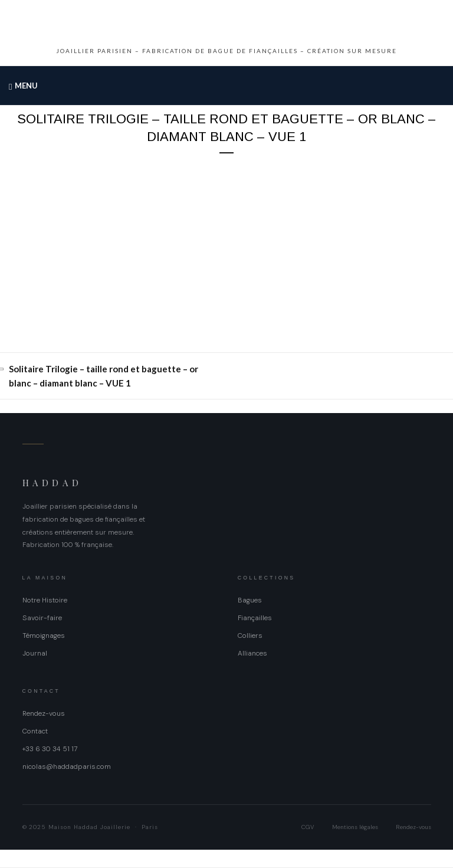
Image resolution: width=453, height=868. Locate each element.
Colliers (250, 636)
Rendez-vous (44, 713)
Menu (26, 86)
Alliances (252, 653)
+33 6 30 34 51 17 (50, 749)
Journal (35, 653)
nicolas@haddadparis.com (67, 767)
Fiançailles (255, 618)
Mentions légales (355, 827)
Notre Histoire (45, 600)
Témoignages (44, 636)
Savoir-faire (42, 618)
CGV (308, 827)
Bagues (250, 600)
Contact (35, 731)
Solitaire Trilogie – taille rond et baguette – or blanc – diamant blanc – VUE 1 (104, 376)
